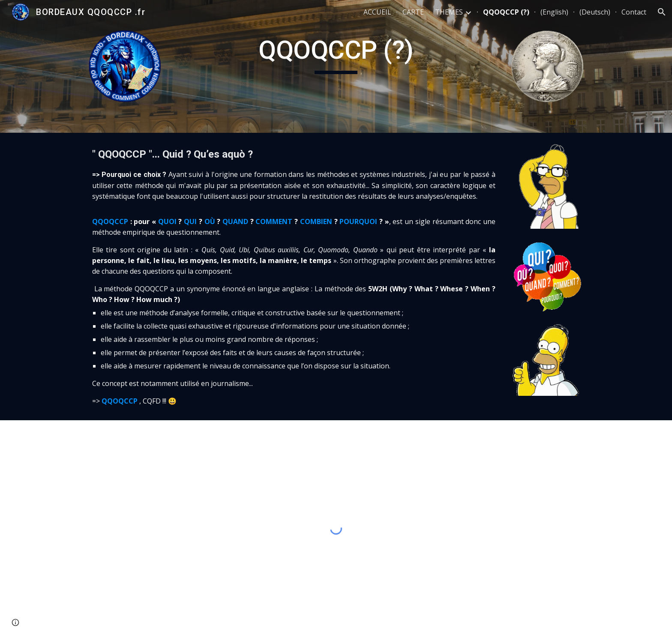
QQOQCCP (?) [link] (506, 12)
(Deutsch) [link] (595, 12)
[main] (336, 54)
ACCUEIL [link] (377, 12)
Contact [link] (634, 12)
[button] (662, 12)
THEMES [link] (449, 12)
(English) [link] (554, 12)
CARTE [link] (413, 12)
